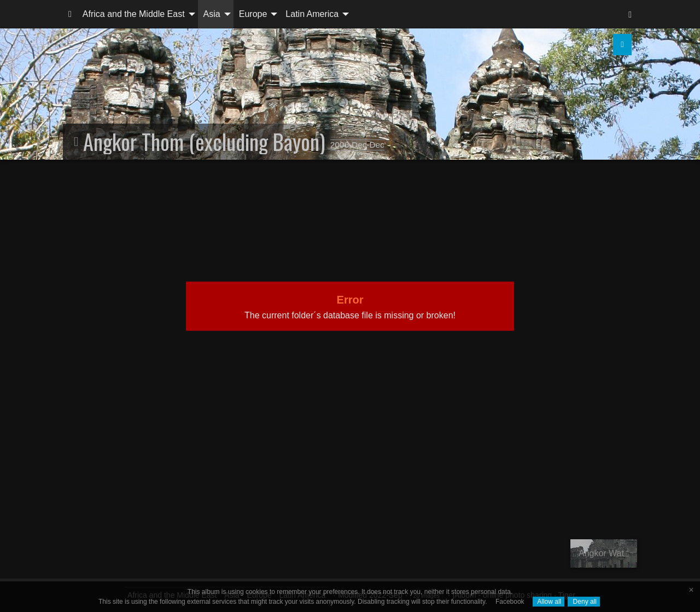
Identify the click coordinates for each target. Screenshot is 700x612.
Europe (253, 14)
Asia (212, 14)
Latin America (312, 14)
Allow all (549, 602)
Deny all (584, 602)
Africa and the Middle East (134, 14)
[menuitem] (70, 14)
